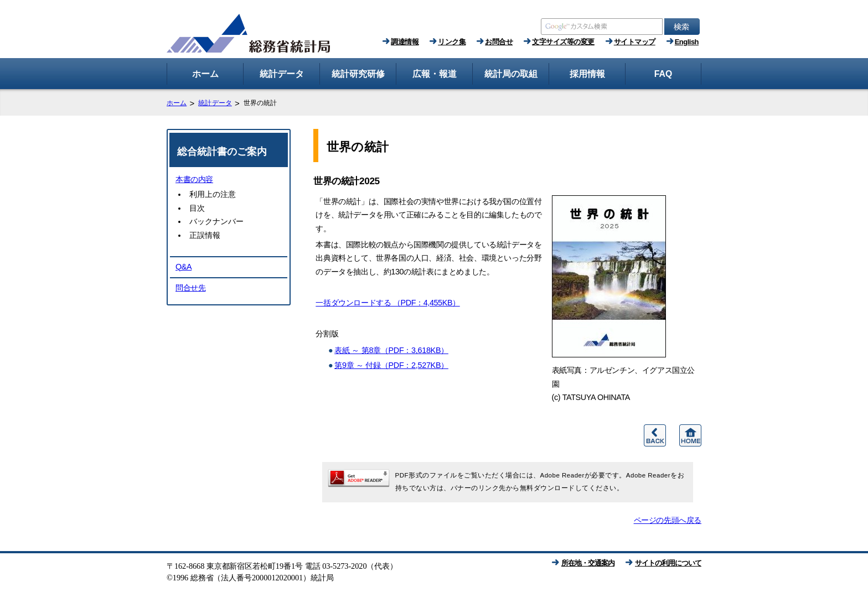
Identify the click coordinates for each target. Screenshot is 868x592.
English (687, 42)
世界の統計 (358, 147)
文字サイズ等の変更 (563, 42)
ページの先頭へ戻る (668, 520)
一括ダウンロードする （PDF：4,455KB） (387, 303)
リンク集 (452, 42)
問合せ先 (190, 288)
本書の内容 (194, 179)
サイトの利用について (668, 563)
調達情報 (405, 42)
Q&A (184, 267)
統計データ (215, 103)
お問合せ (499, 42)
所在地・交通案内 (588, 563)
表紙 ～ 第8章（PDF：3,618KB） (391, 350)
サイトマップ (635, 42)
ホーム (177, 103)
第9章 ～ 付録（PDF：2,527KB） (391, 365)
